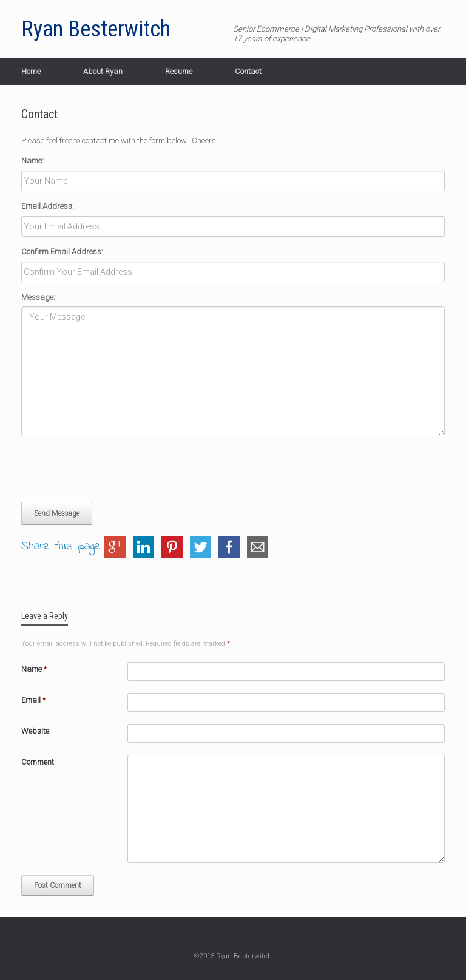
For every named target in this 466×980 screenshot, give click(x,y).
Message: (38, 297)
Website (35, 731)
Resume (179, 71)
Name (34, 669)
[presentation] (113, 469)
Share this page (61, 547)
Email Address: (48, 206)
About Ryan (103, 71)
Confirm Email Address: (62, 252)
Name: (32, 161)
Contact (248, 71)
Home (31, 71)
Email (33, 700)
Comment (38, 762)
